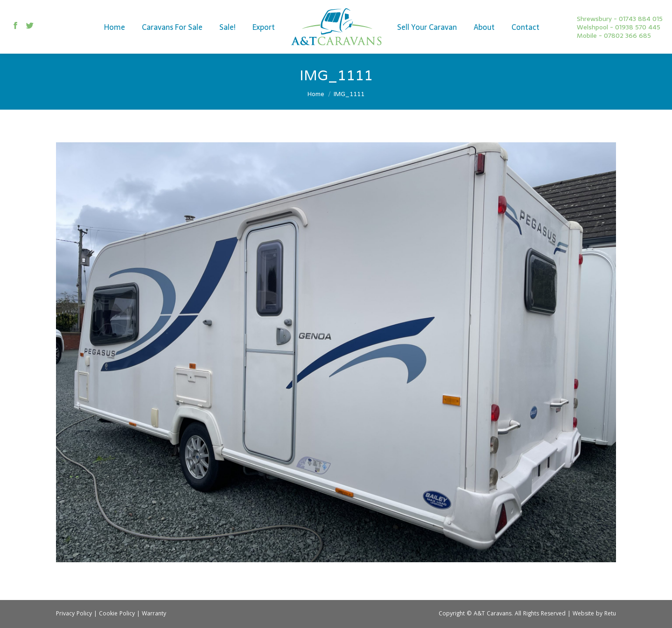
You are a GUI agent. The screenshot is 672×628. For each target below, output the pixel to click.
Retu (610, 614)
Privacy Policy (74, 614)
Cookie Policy (117, 614)
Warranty (154, 614)
